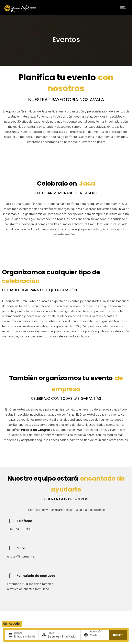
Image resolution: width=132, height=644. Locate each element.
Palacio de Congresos (38, 430)
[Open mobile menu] (124, 8)
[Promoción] (98, 635)
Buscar (118, 635)
